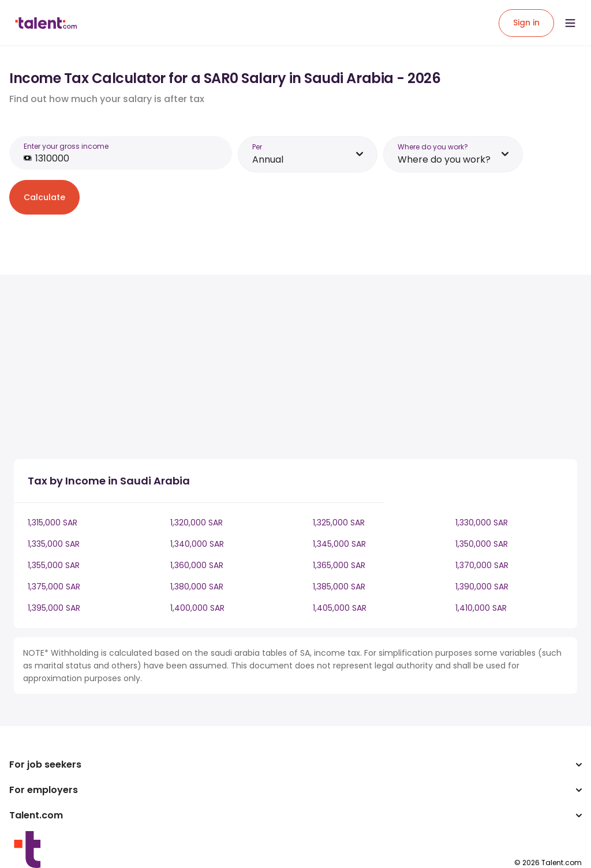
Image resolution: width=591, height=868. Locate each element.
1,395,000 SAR (54, 608)
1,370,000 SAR (482, 565)
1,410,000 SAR (481, 608)
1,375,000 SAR (54, 587)
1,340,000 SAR (197, 544)
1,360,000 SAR (197, 565)
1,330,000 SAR (482, 523)
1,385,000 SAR (339, 587)
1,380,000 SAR (197, 587)
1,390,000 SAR (482, 587)
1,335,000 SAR (54, 544)
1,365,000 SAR (339, 565)
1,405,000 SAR (340, 608)
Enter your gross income (66, 146)
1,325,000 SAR (339, 523)
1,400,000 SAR (197, 608)
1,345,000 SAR (339, 544)
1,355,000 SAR (54, 565)
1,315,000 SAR (53, 523)
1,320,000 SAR (197, 523)
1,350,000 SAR (482, 544)
